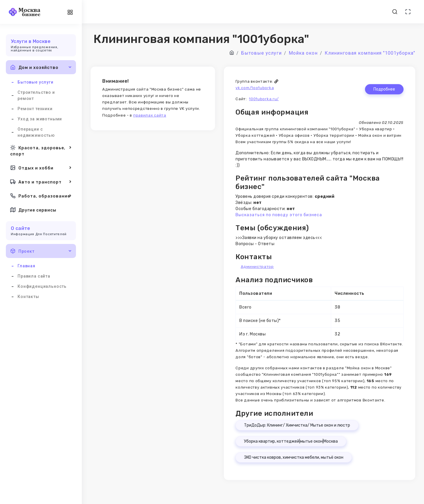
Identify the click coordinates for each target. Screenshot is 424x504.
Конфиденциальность (42, 286)
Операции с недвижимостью (36, 132)
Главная (26, 266)
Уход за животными (40, 119)
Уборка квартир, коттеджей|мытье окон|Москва (291, 441)
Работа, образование (41, 196)
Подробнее (384, 89)
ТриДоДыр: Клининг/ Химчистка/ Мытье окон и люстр (297, 425)
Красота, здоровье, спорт (41, 150)
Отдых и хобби (41, 168)
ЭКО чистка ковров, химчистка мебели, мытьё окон (294, 457)
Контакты (28, 297)
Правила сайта (34, 276)
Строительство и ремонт (36, 95)
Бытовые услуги (36, 82)
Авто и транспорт (41, 182)
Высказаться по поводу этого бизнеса (279, 215)
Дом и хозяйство (41, 67)
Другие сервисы (33, 210)
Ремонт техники (35, 109)
